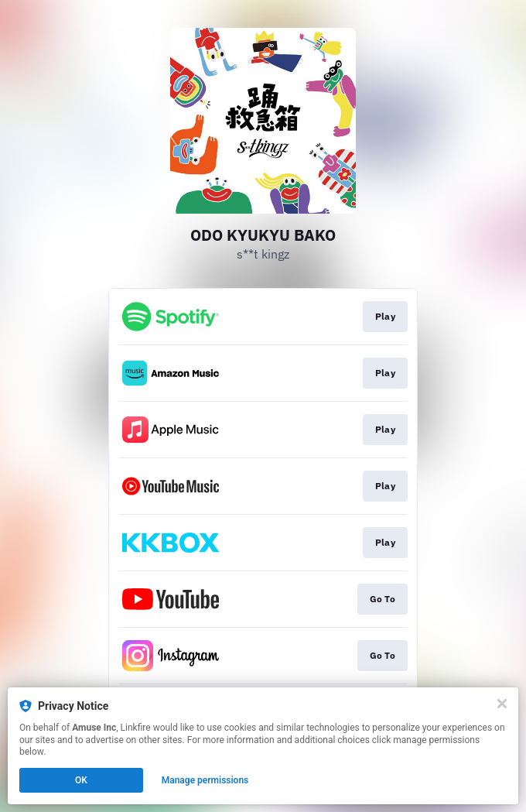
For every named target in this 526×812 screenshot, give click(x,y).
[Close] (502, 704)
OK (81, 780)
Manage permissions (205, 780)
